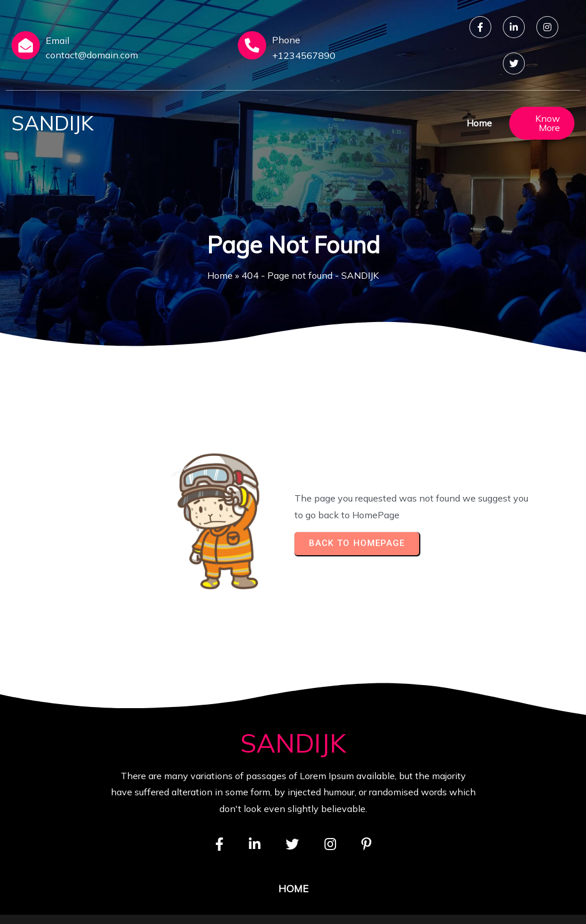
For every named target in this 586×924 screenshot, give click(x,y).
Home (220, 275)
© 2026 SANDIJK (42, 904)
